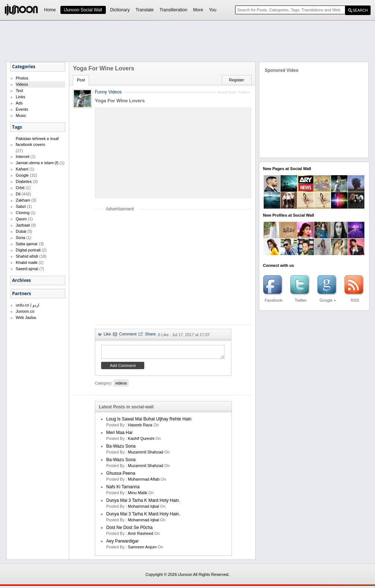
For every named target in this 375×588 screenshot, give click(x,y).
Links (21, 97)
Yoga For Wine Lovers (120, 101)
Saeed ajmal (27, 269)
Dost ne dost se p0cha (129, 530)
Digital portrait (28, 250)
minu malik (138, 495)
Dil (18, 194)
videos (121, 385)
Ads (19, 103)
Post (81, 80)
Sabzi (21, 206)
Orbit (20, 188)
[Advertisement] (187, 41)
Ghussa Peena (121, 475)
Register (237, 80)
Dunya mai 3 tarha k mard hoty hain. (143, 503)
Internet (23, 157)
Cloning (23, 213)
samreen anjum (142, 549)
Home (50, 10)
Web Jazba (26, 317)
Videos (22, 84)
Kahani (22, 169)
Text (19, 91)
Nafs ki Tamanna (123, 489)
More (198, 10)
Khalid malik (27, 262)
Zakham (23, 200)
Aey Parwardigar (122, 543)
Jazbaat (23, 225)
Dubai (21, 231)
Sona (21, 238)
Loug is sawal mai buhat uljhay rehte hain (149, 421)
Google (22, 175)
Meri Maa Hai (119, 435)
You (213, 10)
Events (22, 109)
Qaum (21, 219)
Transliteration (174, 10)
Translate (145, 10)
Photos (22, 78)
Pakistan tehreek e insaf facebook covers (37, 142)
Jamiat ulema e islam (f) (37, 163)
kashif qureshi (141, 441)
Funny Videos (108, 92)
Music (21, 115)
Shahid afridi (27, 256)
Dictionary (120, 10)
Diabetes (24, 181)
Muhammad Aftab (144, 481)
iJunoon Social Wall (83, 10)
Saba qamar (27, 244)
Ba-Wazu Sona (121, 448)
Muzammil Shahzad (146, 454)
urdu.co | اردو (27, 305)
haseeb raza (140, 427)
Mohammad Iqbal (143, 508)
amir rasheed (141, 536)
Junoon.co (25, 311)
